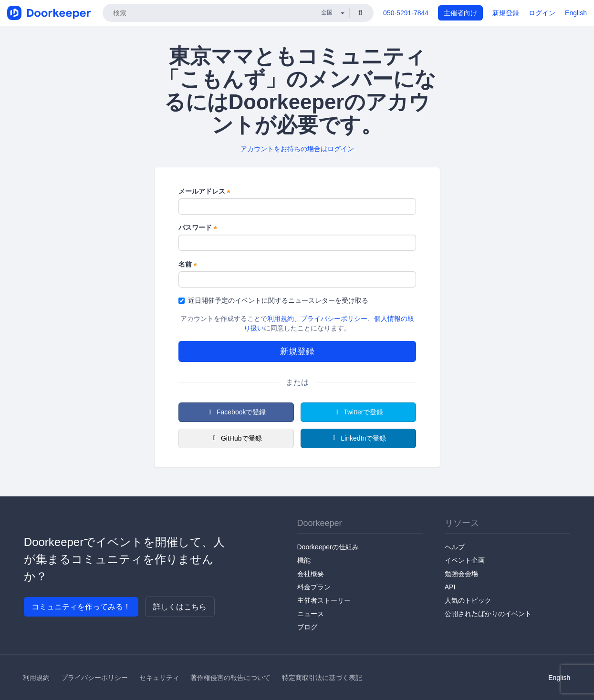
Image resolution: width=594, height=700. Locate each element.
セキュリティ (159, 678)
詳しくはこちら (180, 607)
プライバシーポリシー (334, 319)
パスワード (198, 228)
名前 (188, 265)
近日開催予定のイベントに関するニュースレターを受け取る (273, 300)
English (576, 13)
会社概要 (311, 574)
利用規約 (281, 319)
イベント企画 (465, 560)
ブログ (307, 627)
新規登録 (506, 13)
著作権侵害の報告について (230, 678)
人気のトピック (468, 600)
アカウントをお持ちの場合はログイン (297, 149)
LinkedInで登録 (358, 438)
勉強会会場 (461, 574)
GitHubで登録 (236, 438)
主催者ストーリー (324, 600)
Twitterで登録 (358, 412)
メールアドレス (204, 192)
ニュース (311, 614)
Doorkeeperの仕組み (328, 547)
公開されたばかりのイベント (488, 614)
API (450, 587)
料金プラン (314, 587)
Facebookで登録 (236, 412)
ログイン (542, 13)
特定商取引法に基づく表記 (322, 678)
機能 (304, 560)
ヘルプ (455, 547)
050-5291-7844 (406, 13)
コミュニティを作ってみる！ (81, 607)
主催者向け (460, 13)
